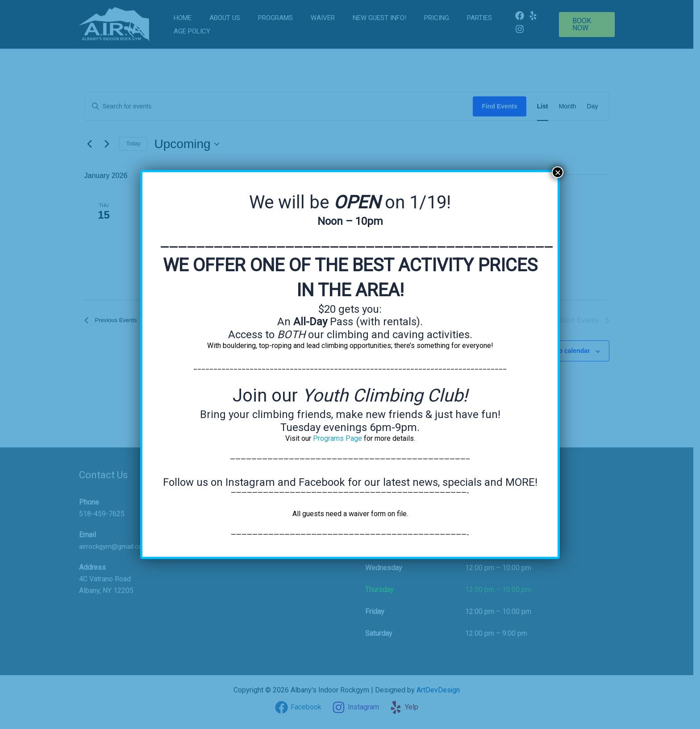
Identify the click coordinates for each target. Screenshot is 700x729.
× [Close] (558, 172)
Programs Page (337, 438)
